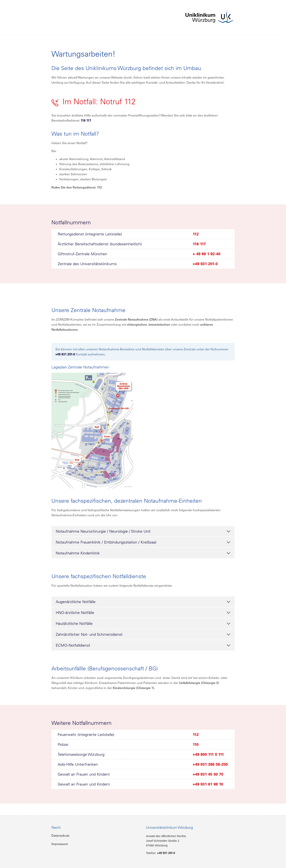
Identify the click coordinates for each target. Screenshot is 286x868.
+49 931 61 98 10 (208, 784)
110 (196, 744)
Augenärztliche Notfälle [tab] (143, 602)
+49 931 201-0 (205, 264)
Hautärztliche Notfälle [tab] (143, 624)
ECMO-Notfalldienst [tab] (143, 645)
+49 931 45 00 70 (208, 774)
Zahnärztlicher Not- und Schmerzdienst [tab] (143, 635)
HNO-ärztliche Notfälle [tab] (143, 613)
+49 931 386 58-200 (210, 764)
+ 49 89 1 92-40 (207, 254)
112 (196, 234)
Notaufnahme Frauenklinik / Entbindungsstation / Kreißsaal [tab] (143, 542)
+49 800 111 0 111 (208, 754)
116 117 (86, 120)
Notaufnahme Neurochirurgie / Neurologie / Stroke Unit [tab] (143, 531)
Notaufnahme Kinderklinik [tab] (143, 553)
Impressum (60, 844)
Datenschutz (60, 836)
